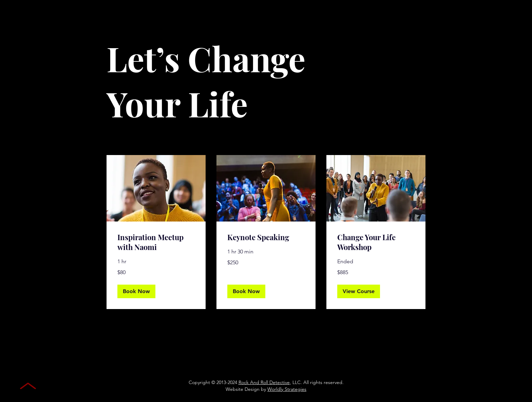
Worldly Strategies (287, 389)
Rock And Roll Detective (264, 382)
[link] (156, 242)
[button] (136, 291)
